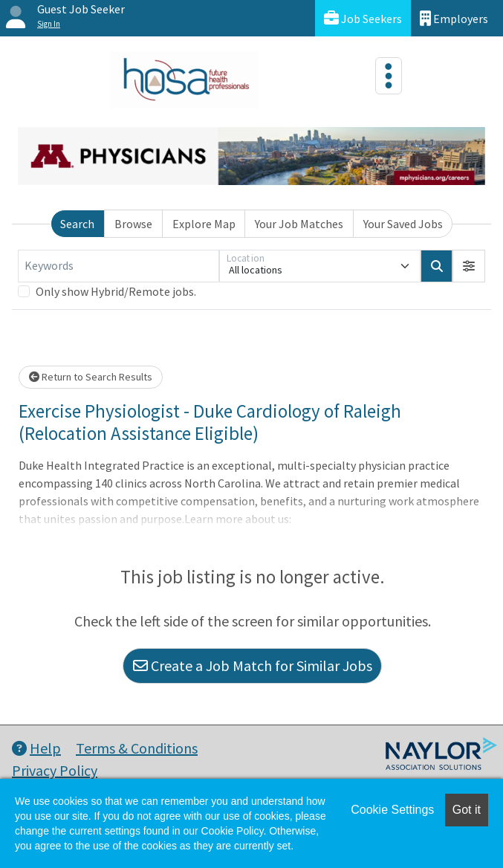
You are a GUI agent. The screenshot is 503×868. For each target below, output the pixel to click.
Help (36, 748)
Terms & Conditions (137, 748)
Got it (467, 810)
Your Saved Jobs (403, 224)
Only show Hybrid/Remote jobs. (116, 291)
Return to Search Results (91, 377)
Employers (454, 18)
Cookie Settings (392, 810)
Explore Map (204, 224)
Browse (133, 224)
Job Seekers (363, 18)
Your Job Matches (299, 224)
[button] (469, 266)
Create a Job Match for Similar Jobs (253, 665)
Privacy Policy (55, 770)
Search (77, 224)
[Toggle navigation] (389, 76)
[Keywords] (119, 266)
